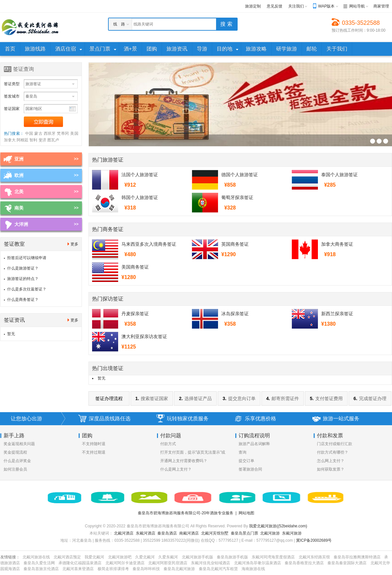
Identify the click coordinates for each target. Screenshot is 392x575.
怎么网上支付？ (331, 461)
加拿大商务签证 (337, 244)
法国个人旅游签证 (140, 175)
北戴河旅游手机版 (197, 557)
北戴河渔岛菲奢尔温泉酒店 (258, 563)
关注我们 (296, 6)
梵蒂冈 (63, 133)
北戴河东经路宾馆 (314, 557)
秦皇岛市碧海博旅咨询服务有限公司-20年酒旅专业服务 (186, 513)
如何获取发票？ (331, 469)
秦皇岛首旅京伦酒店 (41, 569)
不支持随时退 (94, 444)
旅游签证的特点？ (23, 279)
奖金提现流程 (15, 452)
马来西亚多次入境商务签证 (149, 244)
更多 (74, 244)
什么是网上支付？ (176, 469)
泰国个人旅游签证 (339, 175)
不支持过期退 (94, 452)
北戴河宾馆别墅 (215, 533)
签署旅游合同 (250, 469)
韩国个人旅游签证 (140, 197)
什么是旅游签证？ (23, 268)
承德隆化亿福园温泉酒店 (80, 563)
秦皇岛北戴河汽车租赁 (218, 569)
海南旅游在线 (253, 569)
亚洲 (19, 159)
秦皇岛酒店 (167, 533)
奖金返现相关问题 (19, 444)
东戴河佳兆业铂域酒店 (211, 563)
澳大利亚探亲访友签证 (144, 336)
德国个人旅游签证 (240, 175)
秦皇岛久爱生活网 (39, 563)
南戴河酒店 (189, 533)
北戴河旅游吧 (120, 557)
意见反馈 (274, 6)
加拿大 (10, 140)
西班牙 (50, 133)
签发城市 (12, 96)
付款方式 (168, 444)
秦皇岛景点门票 (244, 533)
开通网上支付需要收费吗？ (184, 461)
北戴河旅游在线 (36, 557)
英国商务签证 (235, 244)
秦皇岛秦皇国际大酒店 (347, 563)
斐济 (42, 140)
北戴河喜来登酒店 (78, 569)
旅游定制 (253, 6)
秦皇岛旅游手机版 (232, 557)
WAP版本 (327, 6)
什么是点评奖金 (17, 461)
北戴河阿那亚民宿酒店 (168, 563)
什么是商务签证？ (23, 300)
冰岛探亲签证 (235, 314)
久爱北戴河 (145, 557)
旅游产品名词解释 (254, 444)
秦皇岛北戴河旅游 (179, 569)
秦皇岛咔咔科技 (146, 569)
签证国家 (12, 109)
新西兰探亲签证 (337, 314)
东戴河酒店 (146, 533)
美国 (74, 133)
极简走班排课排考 (113, 569)
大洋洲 (21, 224)
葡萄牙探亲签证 (237, 197)
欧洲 (19, 175)
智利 (33, 140)
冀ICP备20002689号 (314, 540)
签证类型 (12, 84)
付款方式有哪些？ (333, 452)
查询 (243, 452)
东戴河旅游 (292, 533)
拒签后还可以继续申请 (27, 258)
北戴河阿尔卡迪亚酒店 (125, 563)
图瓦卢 (53, 140)
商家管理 (381, 6)
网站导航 (357, 6)
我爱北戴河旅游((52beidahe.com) (278, 526)
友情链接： (10, 557)
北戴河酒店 (124, 533)
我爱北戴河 (94, 557)
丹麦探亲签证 (135, 314)
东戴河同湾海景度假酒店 (273, 557)
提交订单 (246, 461)
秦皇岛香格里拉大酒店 (304, 563)
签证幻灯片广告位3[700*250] (373, 141)
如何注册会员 (15, 469)
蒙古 (38, 133)
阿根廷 (23, 140)
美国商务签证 (135, 267)
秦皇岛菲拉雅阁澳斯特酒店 (357, 557)
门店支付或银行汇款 (335, 444)
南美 (19, 208)
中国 (29, 133)
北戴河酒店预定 (67, 557)
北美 (19, 192)
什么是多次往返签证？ (27, 289)
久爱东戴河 (168, 557)
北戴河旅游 (270, 533)
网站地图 (246, 513)
